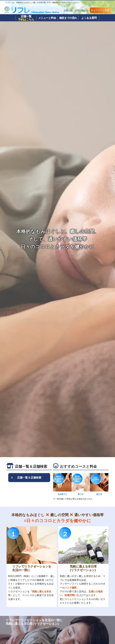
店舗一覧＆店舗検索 (29, 478)
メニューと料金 (47, 18)
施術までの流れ (68, 18)
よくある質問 (89, 18)
